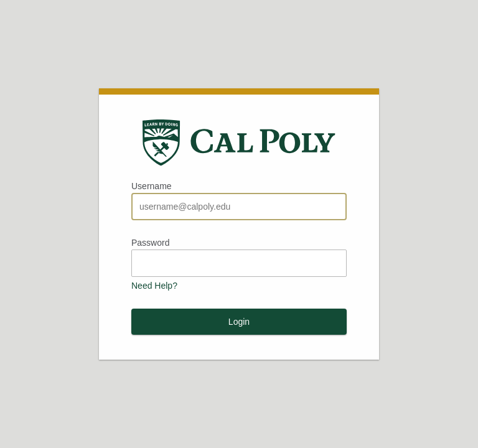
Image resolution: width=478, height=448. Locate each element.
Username (152, 186)
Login (239, 322)
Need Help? (154, 286)
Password (150, 243)
